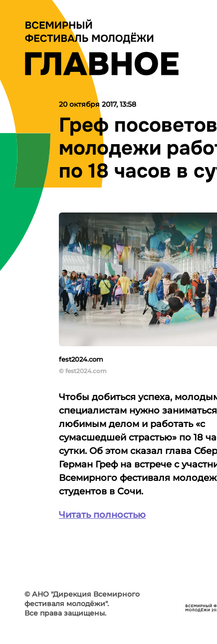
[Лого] (102, 47)
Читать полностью (102, 515)
